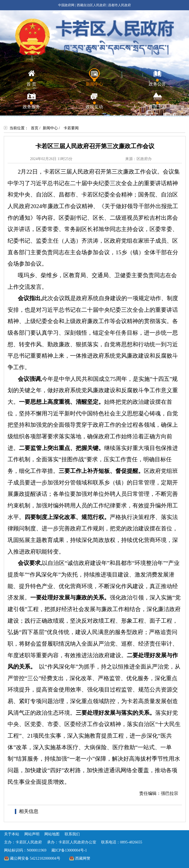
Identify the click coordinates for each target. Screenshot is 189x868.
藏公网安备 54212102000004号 (35, 858)
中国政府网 (66, 5)
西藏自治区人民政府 (91, 5)
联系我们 (72, 834)
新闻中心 (50, 128)
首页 (35, 128)
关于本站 (12, 834)
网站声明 (32, 834)
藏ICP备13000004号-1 (69, 850)
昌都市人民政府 (120, 5)
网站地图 (52, 834)
